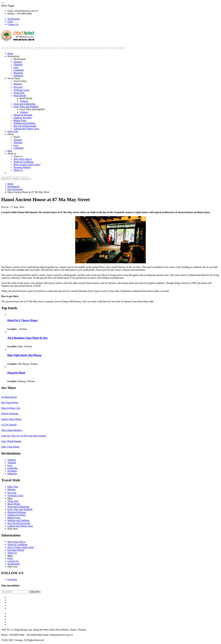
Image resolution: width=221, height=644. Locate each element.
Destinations (14, 56)
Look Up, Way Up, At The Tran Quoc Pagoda (24, 436)
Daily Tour (13, 131)
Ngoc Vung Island (10, 447)
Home (10, 53)
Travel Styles (14, 78)
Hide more (13, 529)
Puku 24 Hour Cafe (11, 408)
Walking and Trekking (24, 123)
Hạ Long (18, 87)
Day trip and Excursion (25, 126)
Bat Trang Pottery (10, 403)
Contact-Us (13, 561)
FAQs (10, 22)
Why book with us (23, 159)
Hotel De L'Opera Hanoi (22, 320)
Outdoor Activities (23, 118)
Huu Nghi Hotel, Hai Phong (24, 355)
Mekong (18, 84)
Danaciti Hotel (16, 373)
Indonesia (18, 76)
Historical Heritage (23, 115)
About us (12, 154)
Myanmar (18, 73)
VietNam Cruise (21, 90)
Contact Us (13, 24)
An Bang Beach (9, 397)
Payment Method (22, 167)
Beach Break (20, 96)
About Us (18, 170)
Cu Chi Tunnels (9, 425)
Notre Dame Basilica (12, 430)
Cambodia (19, 70)
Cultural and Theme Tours (26, 129)
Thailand (18, 65)
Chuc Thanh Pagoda (11, 441)
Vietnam (18, 62)
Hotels (11, 134)
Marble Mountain (10, 414)
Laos (16, 67)
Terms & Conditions (23, 162)
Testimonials (14, 19)
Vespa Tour (19, 93)
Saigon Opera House (11, 419)
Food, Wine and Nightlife (26, 107)
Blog (10, 151)
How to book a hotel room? (27, 165)
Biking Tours (20, 120)
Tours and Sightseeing (24, 104)
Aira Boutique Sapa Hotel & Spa (27, 338)
